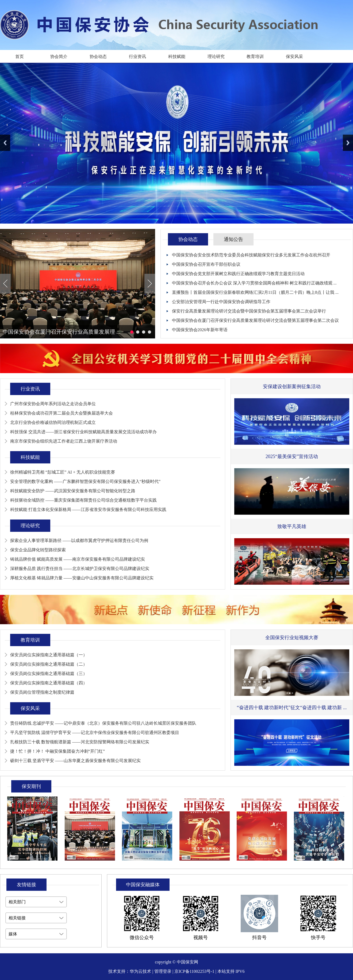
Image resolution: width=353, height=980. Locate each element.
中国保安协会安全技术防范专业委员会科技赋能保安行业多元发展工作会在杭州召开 (251, 255)
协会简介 (59, 56)
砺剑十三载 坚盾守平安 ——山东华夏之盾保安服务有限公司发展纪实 (75, 761)
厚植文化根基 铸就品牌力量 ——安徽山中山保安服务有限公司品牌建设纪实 (82, 578)
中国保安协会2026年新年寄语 (200, 330)
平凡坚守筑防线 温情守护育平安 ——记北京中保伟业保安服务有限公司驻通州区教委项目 (95, 733)
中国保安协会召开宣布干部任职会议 (206, 264)
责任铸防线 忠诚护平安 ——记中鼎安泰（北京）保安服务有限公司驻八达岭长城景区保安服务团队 (103, 723)
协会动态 (98, 56)
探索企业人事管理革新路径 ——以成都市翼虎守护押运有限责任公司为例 (79, 540)
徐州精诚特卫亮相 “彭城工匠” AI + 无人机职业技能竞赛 (63, 472)
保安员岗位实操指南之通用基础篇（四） (49, 683)
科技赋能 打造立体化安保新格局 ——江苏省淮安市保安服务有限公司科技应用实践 (88, 509)
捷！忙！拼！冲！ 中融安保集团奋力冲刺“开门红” (57, 751)
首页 (20, 56)
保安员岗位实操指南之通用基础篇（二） (49, 664)
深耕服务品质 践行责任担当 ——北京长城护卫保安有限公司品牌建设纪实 (80, 569)
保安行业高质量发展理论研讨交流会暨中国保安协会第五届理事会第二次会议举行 (249, 311)
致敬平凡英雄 (292, 526)
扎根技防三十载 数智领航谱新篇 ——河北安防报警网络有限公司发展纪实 (80, 742)
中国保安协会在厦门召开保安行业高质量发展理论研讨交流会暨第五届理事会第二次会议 (255, 320)
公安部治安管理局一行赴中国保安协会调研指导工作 (221, 302)
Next (348, 143)
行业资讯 (137, 56)
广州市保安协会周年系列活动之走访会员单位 (53, 404)
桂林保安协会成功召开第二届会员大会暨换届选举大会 (62, 413)
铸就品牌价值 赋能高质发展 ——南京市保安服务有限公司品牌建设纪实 (78, 559)
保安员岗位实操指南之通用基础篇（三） (49, 673)
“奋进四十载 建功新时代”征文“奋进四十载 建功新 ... (292, 708)
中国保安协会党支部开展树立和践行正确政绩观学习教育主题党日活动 (238, 274)
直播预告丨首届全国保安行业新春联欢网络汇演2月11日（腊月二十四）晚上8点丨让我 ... (255, 292)
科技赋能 (177, 56)
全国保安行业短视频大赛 (292, 638)
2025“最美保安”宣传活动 (292, 456)
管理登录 (163, 971)
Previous (5, 143)
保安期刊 (31, 786)
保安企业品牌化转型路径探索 (38, 550)
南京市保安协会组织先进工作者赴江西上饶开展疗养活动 (64, 441)
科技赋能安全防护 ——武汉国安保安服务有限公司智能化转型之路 (73, 491)
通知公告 (233, 239)
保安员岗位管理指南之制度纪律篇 (42, 692)
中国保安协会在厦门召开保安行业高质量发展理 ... (62, 332)
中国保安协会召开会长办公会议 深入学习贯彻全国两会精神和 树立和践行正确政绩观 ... (254, 283)
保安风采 (294, 56)
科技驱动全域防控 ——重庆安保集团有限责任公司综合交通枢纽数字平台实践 (83, 500)
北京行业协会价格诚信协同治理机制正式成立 (53, 422)
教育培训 (255, 56)
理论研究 (216, 56)
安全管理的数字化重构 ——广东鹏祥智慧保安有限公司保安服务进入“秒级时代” (85, 481)
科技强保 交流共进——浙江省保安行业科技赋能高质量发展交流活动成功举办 (83, 432)
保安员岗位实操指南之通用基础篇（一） (49, 655)
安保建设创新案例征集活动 (292, 386)
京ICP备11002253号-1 (194, 971)
